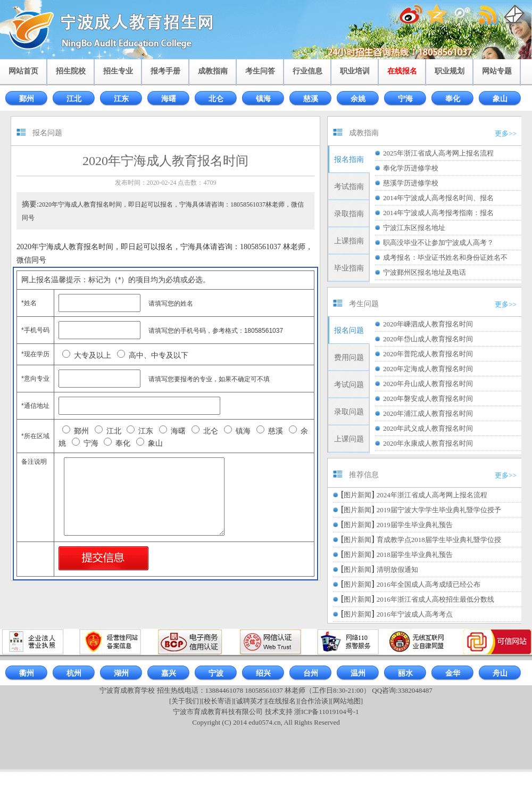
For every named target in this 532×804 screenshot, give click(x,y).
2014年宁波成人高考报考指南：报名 (438, 213)
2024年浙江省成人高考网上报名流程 (432, 495)
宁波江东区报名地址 (414, 228)
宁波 (216, 673)
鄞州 (27, 99)
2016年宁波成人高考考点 (415, 614)
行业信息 (307, 71)
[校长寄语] (218, 701)
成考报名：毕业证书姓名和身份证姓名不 (445, 257)
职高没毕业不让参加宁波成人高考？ (438, 243)
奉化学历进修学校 (411, 168)
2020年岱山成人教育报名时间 (428, 339)
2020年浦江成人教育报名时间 (428, 413)
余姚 (358, 99)
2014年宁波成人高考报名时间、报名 (438, 198)
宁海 (405, 99)
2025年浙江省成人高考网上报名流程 (438, 153)
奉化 (453, 99)
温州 (358, 673)
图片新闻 (358, 495)
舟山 (500, 673)
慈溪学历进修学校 (411, 183)
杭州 (74, 673)
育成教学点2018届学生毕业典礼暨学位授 (439, 540)
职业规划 (450, 71)
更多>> (506, 133)
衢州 (27, 673)
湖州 (121, 673)
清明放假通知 (397, 569)
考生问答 (260, 71)
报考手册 (165, 71)
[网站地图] (347, 701)
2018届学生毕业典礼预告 (415, 555)
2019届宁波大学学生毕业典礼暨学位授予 (439, 510)
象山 (500, 99)
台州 (311, 673)
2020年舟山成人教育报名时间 (428, 384)
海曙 (169, 99)
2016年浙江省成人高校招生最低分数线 (435, 599)
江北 (74, 99)
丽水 (405, 673)
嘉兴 (169, 673)
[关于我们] (185, 701)
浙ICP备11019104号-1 (327, 712)
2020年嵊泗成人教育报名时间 (428, 324)
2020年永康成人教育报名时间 (428, 443)
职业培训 (355, 71)
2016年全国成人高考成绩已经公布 (429, 584)
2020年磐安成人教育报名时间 (428, 399)
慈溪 (311, 99)
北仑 (216, 99)
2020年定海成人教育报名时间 (428, 369)
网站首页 (23, 71)
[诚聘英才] (250, 701)
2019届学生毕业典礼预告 (415, 525)
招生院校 (71, 71)
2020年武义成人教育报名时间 (428, 428)
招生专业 (118, 71)
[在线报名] (282, 701)
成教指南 (213, 71)
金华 (453, 673)
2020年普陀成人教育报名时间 (428, 354)
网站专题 (497, 71)
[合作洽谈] (315, 701)
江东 (121, 99)
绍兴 (263, 673)
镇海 (263, 99)
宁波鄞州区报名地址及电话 (425, 272)
